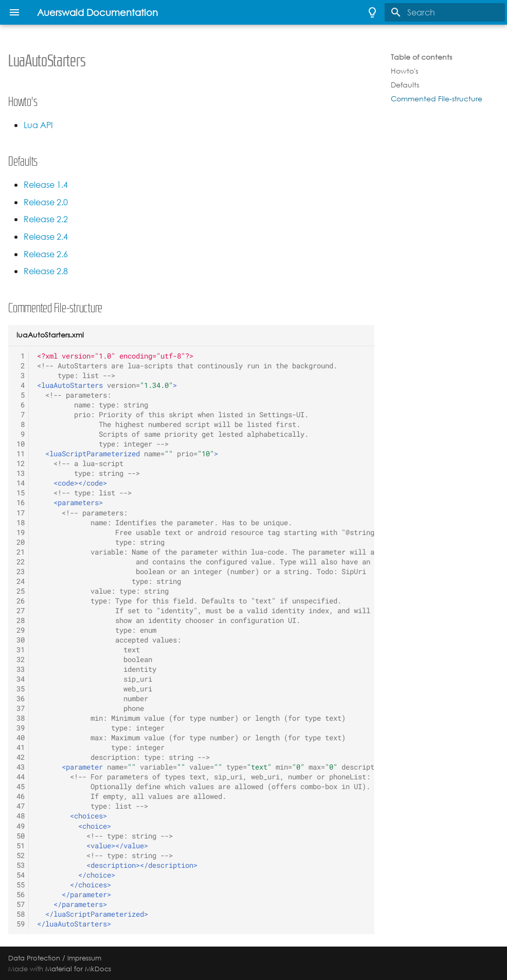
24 (21, 581)
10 (21, 444)
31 (21, 650)
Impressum (84, 958)
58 (21, 914)
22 (21, 562)
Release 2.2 (46, 219)
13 (21, 473)
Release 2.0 (46, 202)
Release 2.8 (46, 271)
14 (21, 483)
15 (21, 493)
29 (21, 630)
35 (21, 689)
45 (21, 787)
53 (21, 865)
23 (21, 572)
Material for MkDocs (78, 969)
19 (21, 532)
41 (21, 747)
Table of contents (421, 57)
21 (21, 552)
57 (21, 904)
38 (21, 718)
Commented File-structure (437, 99)
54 (21, 875)
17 (21, 513)
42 (21, 757)
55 (21, 885)
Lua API (38, 125)
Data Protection (34, 958)
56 (21, 895)
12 (21, 464)
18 (21, 523)
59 (21, 924)
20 (21, 542)
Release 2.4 (46, 237)
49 (21, 826)
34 (21, 679)
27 (21, 611)
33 (21, 669)
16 (21, 503)
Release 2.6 (46, 254)
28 (21, 620)
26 (21, 601)
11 (21, 454)
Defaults (405, 85)
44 (21, 777)
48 (21, 816)
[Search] (445, 12)
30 (21, 640)
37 (21, 708)
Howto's (404, 71)
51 (21, 846)
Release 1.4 (46, 185)
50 (21, 836)
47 (21, 806)
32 (21, 660)
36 (21, 699)
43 (21, 767)
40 (21, 738)
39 (21, 728)
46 (21, 796)
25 (21, 591)
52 (21, 856)
